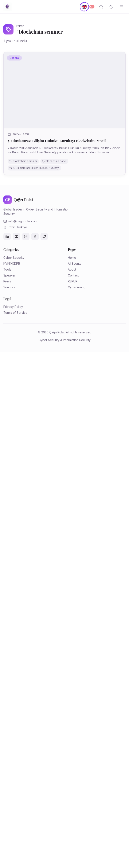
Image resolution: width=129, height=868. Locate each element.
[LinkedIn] (7, 237)
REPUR (73, 281)
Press (7, 281)
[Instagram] (26, 237)
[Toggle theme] (111, 7)
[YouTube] (16, 237)
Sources (9, 287)
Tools (7, 269)
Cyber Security (14, 258)
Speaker (9, 275)
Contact (73, 275)
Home (72, 258)
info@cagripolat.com (23, 221)
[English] (84, 7)
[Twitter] (44, 237)
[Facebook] (35, 237)
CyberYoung (77, 287)
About (72, 269)
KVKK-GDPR (12, 263)
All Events (75, 263)
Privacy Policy (13, 307)
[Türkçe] (92, 7)
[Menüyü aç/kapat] (121, 7)
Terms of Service (15, 313)
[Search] (101, 7)
